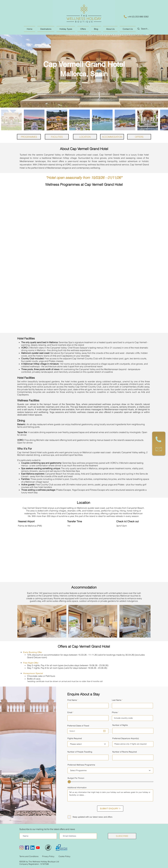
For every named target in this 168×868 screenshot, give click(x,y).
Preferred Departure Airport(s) (126, 738)
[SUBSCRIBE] (122, 836)
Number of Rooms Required (125, 752)
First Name (72, 700)
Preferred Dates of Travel (78, 726)
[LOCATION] (85, 137)
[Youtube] (38, 848)
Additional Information (77, 788)
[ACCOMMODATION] (112, 137)
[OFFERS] (139, 137)
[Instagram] (21, 848)
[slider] (69, 782)
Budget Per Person (76, 778)
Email (70, 712)
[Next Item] (146, 621)
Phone (115, 712)
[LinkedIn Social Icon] (32, 848)
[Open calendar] (104, 731)
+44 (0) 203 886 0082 (138, 17)
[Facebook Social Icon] (27, 848)
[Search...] (149, 29)
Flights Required (75, 738)
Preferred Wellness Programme (81, 765)
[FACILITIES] (57, 137)
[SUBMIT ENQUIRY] (110, 809)
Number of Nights (120, 725)
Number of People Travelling (80, 752)
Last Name (117, 700)
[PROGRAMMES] (29, 137)
